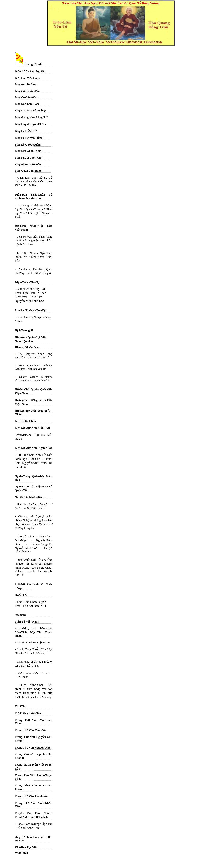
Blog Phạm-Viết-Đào (28, 164)
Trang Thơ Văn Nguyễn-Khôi (33, 748)
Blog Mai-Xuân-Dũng (28, 151)
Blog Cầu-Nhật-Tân (27, 91)
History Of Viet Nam (28, 347)
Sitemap (20, 615)
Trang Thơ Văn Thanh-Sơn (32, 796)
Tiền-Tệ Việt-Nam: (27, 622)
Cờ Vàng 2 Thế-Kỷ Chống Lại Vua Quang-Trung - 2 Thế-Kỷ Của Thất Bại (34, 209)
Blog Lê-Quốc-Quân (27, 145)
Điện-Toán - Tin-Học (28, 282)
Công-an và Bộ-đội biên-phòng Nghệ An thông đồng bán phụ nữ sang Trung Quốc (34, 520)
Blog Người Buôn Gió (28, 158)
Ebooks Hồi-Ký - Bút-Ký (30, 310)
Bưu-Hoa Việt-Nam (27, 78)
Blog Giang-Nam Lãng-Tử (31, 117)
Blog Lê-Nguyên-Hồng (29, 138)
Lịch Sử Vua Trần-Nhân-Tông (35, 237)
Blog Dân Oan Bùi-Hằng (30, 111)
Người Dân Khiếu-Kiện (30, 497)
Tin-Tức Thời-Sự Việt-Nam (32, 642)
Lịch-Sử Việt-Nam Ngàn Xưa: (33, 448)
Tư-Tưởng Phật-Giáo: (29, 713)
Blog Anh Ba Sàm (26, 84)
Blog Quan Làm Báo (27, 171)
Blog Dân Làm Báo (26, 104)
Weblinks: (21, 853)
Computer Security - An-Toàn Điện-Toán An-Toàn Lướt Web (31, 293)
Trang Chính (28, 64)
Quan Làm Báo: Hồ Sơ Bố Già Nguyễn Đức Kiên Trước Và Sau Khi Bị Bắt (34, 182)
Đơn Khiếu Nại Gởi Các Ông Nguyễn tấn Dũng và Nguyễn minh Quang (34, 564)
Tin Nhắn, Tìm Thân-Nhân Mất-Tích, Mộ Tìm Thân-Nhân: (34, 632)
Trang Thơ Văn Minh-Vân (31, 730)
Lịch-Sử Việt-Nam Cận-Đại (32, 428)
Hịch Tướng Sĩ (24, 330)
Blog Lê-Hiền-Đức (26, 131)
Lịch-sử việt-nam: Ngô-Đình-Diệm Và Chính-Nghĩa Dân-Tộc (34, 257)
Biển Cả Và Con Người (29, 71)
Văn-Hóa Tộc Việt (26, 847)
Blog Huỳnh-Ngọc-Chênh (30, 124)
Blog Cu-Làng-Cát (26, 97)
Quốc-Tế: (21, 595)
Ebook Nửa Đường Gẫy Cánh (35, 824)
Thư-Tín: (21, 706)
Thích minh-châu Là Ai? (34, 674)
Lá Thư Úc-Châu (25, 421)
